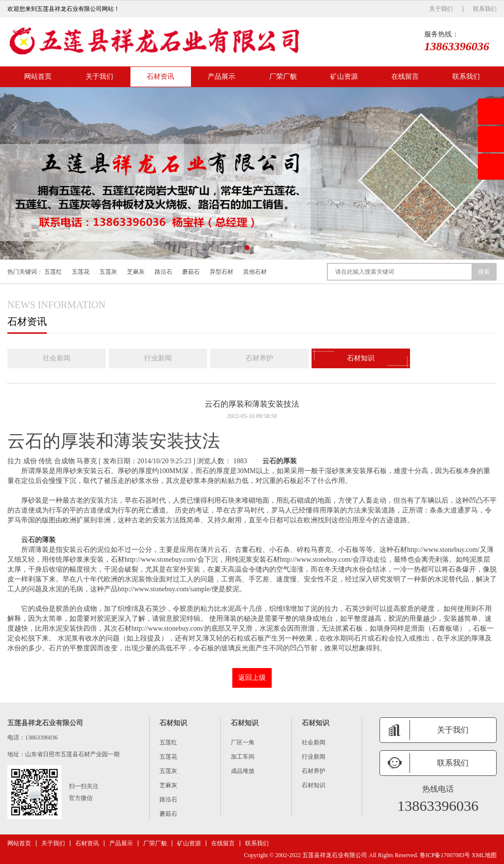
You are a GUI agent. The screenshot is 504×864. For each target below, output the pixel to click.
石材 (437, 550)
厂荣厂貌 (283, 77)
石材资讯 (160, 77)
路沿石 (163, 272)
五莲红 (53, 272)
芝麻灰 (136, 272)
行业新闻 (158, 358)
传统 (45, 461)
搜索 (484, 272)
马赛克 (87, 461)
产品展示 (221, 77)
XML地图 (484, 855)
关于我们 (441, 9)
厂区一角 (243, 742)
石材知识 (361, 358)
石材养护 (259, 358)
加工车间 (243, 757)
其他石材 (255, 272)
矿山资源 (344, 77)
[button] (247, 248)
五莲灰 (108, 272)
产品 (158, 589)
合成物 (64, 461)
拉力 (14, 461)
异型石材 (221, 272)
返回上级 (252, 678)
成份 (30, 461)
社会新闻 (57, 358)
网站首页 (38, 77)
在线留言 (405, 77)
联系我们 (485, 9)
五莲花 (81, 272)
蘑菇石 (191, 272)
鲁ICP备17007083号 (445, 855)
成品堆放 (243, 771)
